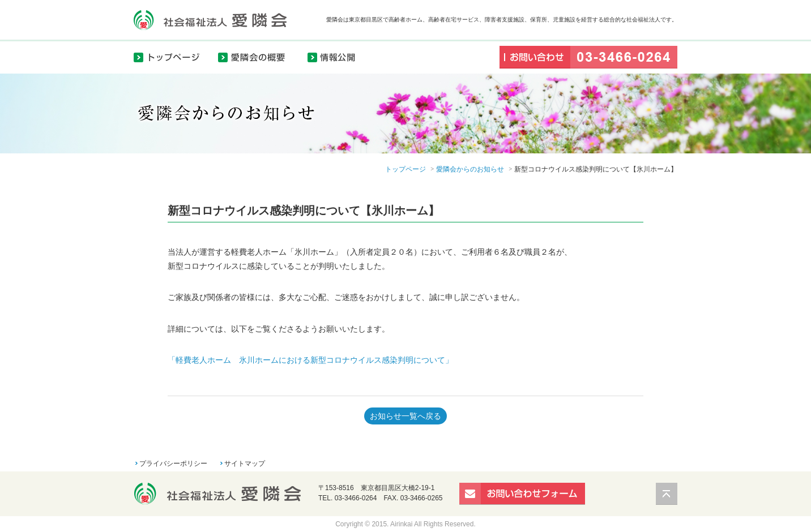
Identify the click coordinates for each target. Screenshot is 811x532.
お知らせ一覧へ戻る (405, 416)
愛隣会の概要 (258, 57)
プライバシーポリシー (173, 464)
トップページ (173, 57)
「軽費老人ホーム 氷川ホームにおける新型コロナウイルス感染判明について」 (310, 360)
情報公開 (338, 57)
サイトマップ (245, 464)
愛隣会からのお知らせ (470, 169)
